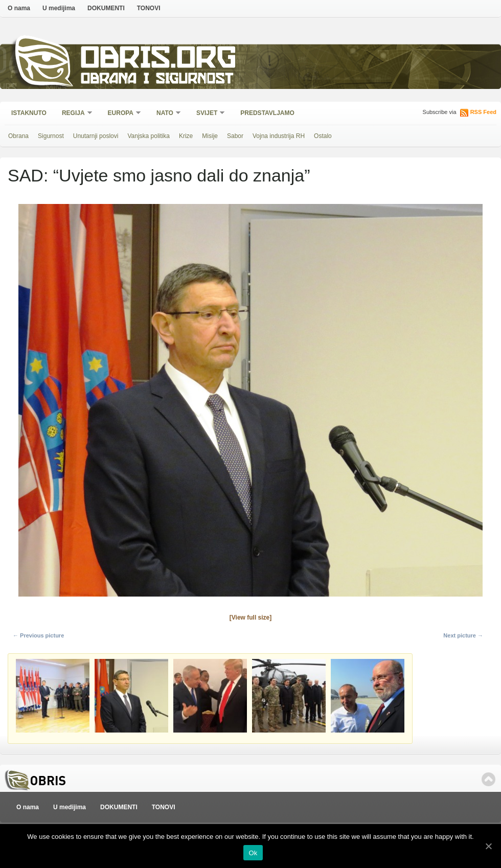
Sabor (235, 136)
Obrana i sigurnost (157, 80)
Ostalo (323, 136)
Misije (210, 136)
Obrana (18, 136)
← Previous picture (38, 635)
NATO (165, 114)
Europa (121, 114)
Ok (253, 853)
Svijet (207, 114)
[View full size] (250, 618)
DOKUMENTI (106, 8)
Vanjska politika (149, 136)
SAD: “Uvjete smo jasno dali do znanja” (159, 175)
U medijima (59, 8)
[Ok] (488, 846)
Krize (186, 136)
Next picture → (463, 635)
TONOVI (149, 8)
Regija (74, 114)
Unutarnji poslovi (96, 136)
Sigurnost (51, 136)
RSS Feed (483, 112)
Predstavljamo (267, 113)
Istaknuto (29, 113)
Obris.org (159, 60)
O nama (19, 8)
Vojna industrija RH (279, 136)
